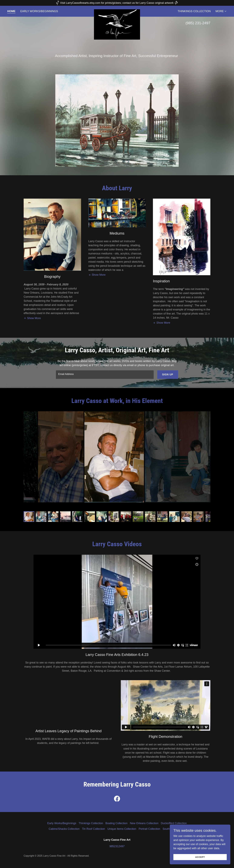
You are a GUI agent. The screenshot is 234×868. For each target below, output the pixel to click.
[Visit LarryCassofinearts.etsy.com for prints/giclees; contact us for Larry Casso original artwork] (117, 3)
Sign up (168, 375)
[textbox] (105, 375)
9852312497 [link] (117, 846)
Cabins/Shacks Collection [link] (64, 829)
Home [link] (11, 11)
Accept (200, 857)
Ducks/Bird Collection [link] (174, 823)
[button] (221, 11)
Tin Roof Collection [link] (93, 829)
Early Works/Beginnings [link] (39, 11)
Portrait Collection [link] (149, 829)
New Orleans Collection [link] (144, 823)
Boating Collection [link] (116, 823)
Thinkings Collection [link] (194, 11)
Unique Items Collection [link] (122, 829)
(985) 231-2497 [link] (198, 23)
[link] (117, 11)
